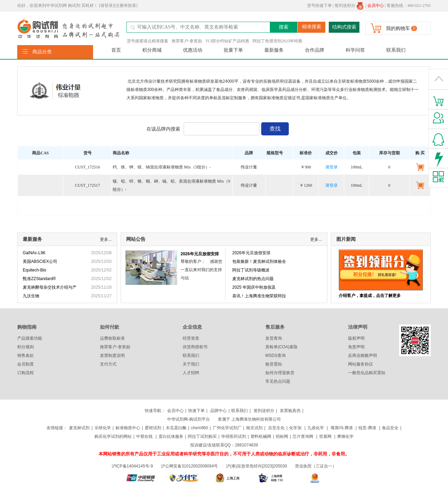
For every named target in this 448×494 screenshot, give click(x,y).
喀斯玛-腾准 (342, 428)
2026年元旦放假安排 (200, 254)
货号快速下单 (319, 6)
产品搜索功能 (30, 338)
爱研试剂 (153, 428)
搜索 (284, 27)
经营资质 (191, 338)
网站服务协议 (360, 364)
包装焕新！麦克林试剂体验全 (259, 261)
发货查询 (274, 338)
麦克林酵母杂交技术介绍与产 (50, 287)
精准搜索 (312, 27)
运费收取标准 (112, 338)
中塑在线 (144, 436)
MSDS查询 (276, 356)
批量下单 (233, 50)
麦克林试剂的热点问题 (253, 279)
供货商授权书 (195, 347)
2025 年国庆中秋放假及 (254, 287)
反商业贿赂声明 (363, 356)
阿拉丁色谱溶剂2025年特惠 (277, 41)
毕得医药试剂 (234, 436)
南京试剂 (254, 428)
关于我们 (191, 364)
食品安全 (390, 428)
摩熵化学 (345, 436)
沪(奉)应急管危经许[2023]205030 (257, 466)
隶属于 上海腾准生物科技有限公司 (249, 419)
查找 (275, 129)
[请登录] (106, 6)
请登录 (332, 167)
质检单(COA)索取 (282, 347)
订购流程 (26, 373)
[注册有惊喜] (126, 6)
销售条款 (26, 356)
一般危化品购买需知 (367, 373)
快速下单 (196, 411)
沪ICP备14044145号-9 (133, 466)
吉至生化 (276, 428)
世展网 (326, 436)
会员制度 (26, 364)
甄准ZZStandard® (39, 279)
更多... (106, 239)
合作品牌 (315, 50)
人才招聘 (191, 373)
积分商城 (152, 50)
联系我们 (396, 50)
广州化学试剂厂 (227, 428)
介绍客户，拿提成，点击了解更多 (370, 296)
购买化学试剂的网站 (113, 436)
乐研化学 (103, 428)
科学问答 (355, 50)
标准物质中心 (128, 428)
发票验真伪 (290, 411)
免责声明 (356, 347)
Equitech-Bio (34, 270)
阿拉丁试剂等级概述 (251, 270)
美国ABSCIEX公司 (40, 261)
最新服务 (274, 50)
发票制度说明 (112, 356)
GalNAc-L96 (34, 253)
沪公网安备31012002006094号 (189, 466)
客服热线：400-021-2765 (409, 6)
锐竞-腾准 (367, 428)
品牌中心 (218, 411)
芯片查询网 (303, 436)
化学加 (295, 428)
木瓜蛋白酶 (176, 428)
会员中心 (175, 411)
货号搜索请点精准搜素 (147, 41)
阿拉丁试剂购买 (202, 436)
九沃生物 (31, 296)
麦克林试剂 (79, 428)
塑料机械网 (261, 436)
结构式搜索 (344, 27)
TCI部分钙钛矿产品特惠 (227, 41)
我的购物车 (398, 28)
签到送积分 (349, 6)
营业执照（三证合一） (316, 466)
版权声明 (356, 338)
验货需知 (274, 364)
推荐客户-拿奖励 (187, 41)
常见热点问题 (278, 381)
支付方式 (108, 364)
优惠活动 (193, 50)
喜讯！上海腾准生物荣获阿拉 (259, 296)
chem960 (199, 428)
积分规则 (26, 347)
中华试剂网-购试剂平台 (189, 419)
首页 (116, 50)
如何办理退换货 (280, 373)
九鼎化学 (316, 428)
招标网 (282, 436)
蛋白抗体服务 (171, 436)
